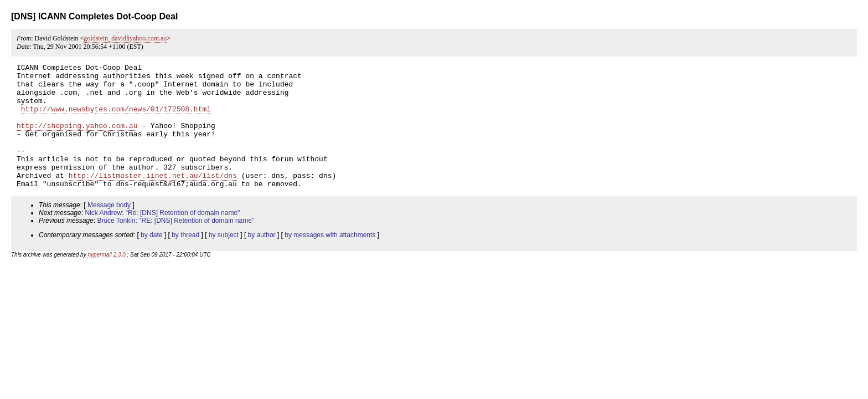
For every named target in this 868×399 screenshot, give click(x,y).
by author (262, 260)
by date (151, 260)
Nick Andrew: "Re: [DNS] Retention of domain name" (162, 238)
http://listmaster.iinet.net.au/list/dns (153, 198)
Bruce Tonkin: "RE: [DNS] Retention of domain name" (175, 245)
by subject (224, 260)
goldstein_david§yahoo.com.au (125, 38)
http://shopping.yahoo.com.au (77, 139)
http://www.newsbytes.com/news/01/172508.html (116, 119)
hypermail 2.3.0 (106, 280)
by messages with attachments (330, 260)
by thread (185, 260)
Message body (109, 230)
